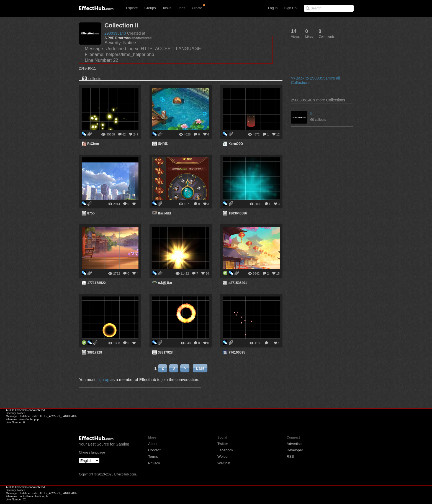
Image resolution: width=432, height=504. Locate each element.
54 (207, 273)
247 (136, 134)
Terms (153, 456)
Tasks (167, 8)
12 (278, 134)
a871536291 (238, 283)
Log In (273, 8)
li (311, 114)
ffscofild (164, 213)
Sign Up (290, 8)
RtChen (93, 144)
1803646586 (238, 213)
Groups (150, 8)
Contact (154, 450)
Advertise (294, 444)
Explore (132, 8)
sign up (103, 380)
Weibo (223, 456)
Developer (295, 450)
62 (124, 134)
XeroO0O (236, 144)
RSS (290, 456)
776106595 (237, 352)
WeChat (224, 463)
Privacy (154, 463)
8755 (91, 213)
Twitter (223, 444)
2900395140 (115, 33)
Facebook (225, 450)
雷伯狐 (163, 144)
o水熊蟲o (165, 283)
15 (278, 273)
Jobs (181, 8)
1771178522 (97, 283)
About (153, 444)
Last (200, 368)
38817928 (95, 352)
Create (197, 8)
